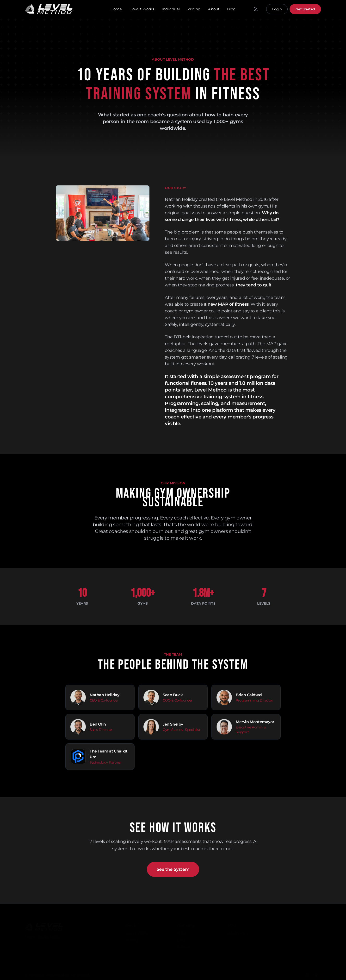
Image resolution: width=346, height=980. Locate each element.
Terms (30, 934)
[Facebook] (316, 973)
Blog (231, 9)
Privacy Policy (49, 934)
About (214, 9)
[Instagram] (307, 973)
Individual (171, 9)
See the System (173, 869)
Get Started (305, 9)
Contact (183, 944)
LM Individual (238, 931)
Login (277, 9)
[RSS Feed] (256, 9)
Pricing (194, 9)
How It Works (142, 9)
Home (116, 9)
